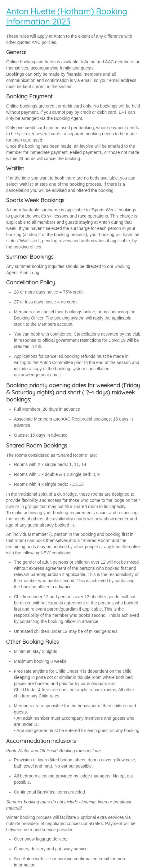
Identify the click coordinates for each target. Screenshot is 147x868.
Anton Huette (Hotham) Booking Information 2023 (67, 16)
